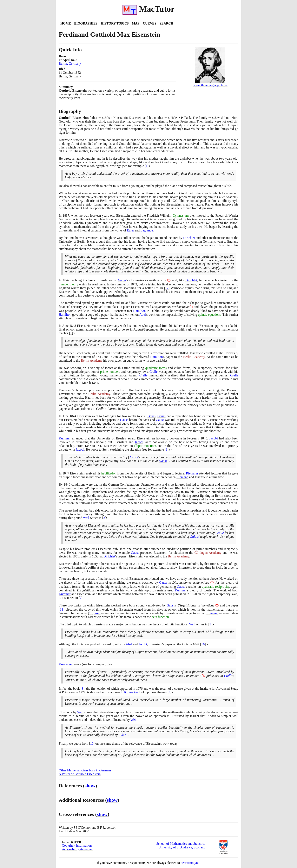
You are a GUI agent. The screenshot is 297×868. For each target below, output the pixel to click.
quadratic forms (156, 368)
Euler (130, 230)
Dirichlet (189, 238)
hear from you (190, 863)
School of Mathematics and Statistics (181, 844)
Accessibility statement (77, 849)
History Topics (115, 23)
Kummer (65, 438)
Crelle (154, 372)
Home (66, 23)
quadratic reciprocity (216, 587)
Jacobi (214, 438)
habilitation (109, 473)
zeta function (160, 617)
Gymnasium (180, 216)
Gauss (122, 280)
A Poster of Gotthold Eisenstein (80, 774)
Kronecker (66, 664)
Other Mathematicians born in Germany (85, 770)
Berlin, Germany (70, 64)
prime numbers (110, 372)
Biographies (86, 23)
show (90, 786)
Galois (194, 537)
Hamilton (139, 311)
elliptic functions (145, 446)
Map (136, 23)
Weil (86, 518)
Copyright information (77, 845)
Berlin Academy (194, 357)
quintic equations (209, 315)
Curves (149, 23)
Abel (143, 315)
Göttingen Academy (208, 553)
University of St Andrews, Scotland (182, 847)
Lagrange (147, 230)
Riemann (192, 473)
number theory (68, 284)
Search (167, 23)
